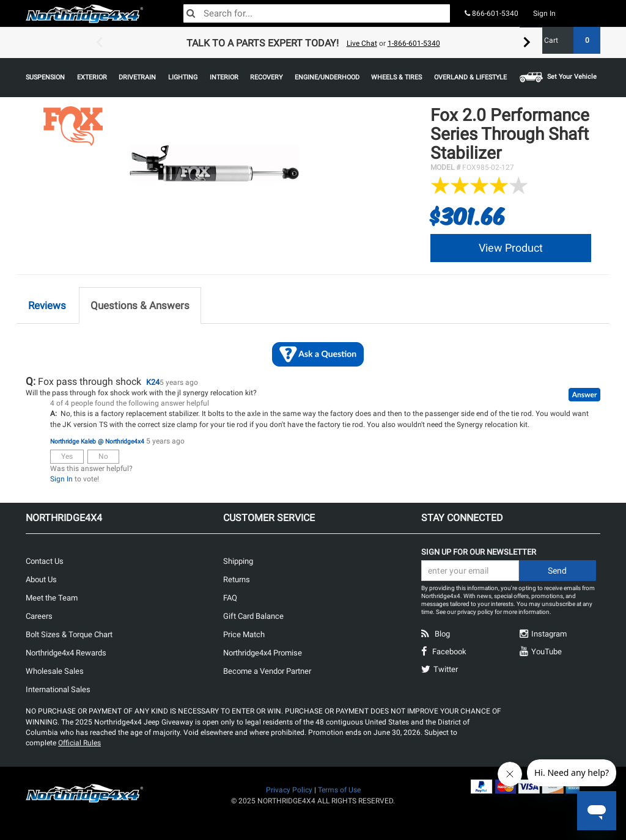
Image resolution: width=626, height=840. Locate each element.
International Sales (58, 689)
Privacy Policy (289, 790)
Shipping (238, 561)
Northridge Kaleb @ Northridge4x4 (97, 441)
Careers (39, 616)
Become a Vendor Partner (267, 671)
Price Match (244, 634)
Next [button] (527, 43)
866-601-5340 (492, 13)
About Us (41, 579)
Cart (568, 40)
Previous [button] (99, 43)
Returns (237, 579)
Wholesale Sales (55, 671)
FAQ (230, 598)
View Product (511, 248)
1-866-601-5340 (414, 43)
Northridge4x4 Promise (263, 653)
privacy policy (475, 612)
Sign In (544, 13)
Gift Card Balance (253, 616)
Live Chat (362, 43)
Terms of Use (339, 790)
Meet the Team (52, 598)
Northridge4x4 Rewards (66, 653)
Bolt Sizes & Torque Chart (69, 634)
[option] (313, 43)
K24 (153, 382)
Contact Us (45, 561)
